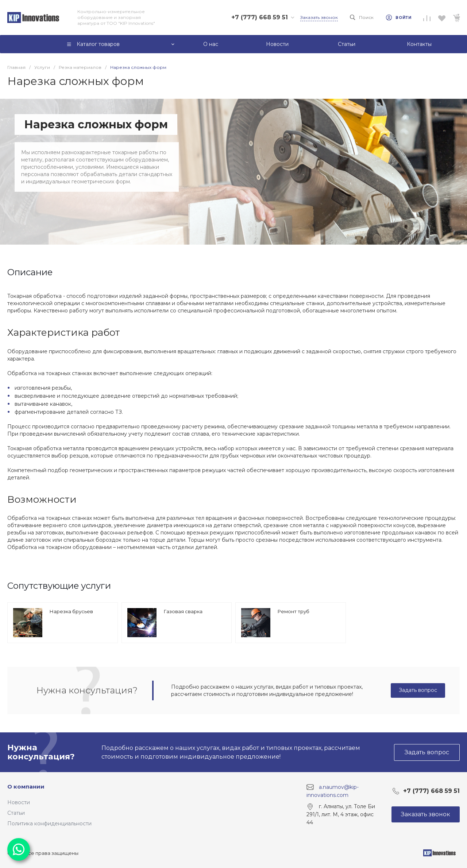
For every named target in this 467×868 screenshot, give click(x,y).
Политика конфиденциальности (49, 824)
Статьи (16, 813)
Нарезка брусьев (71, 611)
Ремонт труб (294, 611)
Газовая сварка (183, 611)
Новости (19, 802)
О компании (26, 787)
